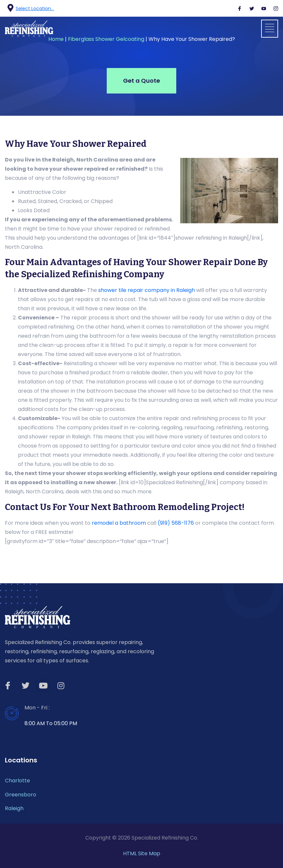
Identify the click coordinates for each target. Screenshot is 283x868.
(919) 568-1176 (176, 523)
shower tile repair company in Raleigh (147, 290)
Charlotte (17, 781)
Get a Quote (141, 81)
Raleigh (14, 808)
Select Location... (35, 9)
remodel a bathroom (119, 523)
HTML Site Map (142, 853)
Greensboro (21, 795)
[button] (270, 29)
